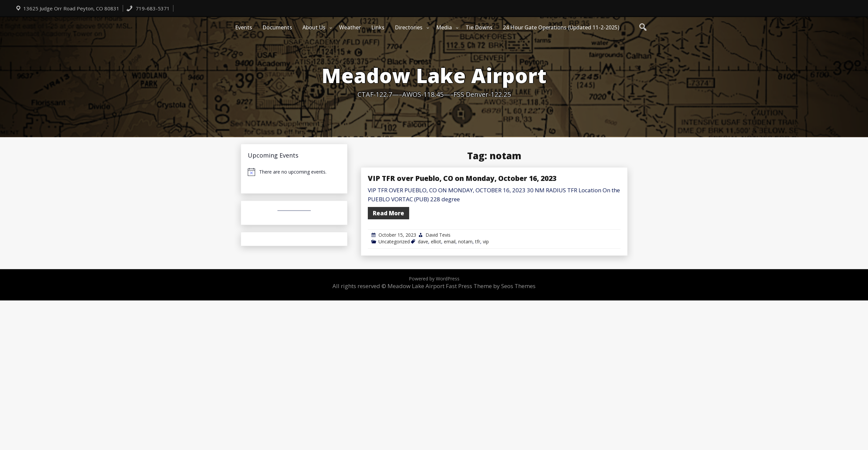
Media (444, 27)
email (450, 242)
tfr (478, 242)
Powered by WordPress (434, 279)
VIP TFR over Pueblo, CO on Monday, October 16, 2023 (462, 178)
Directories (409, 27)
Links (378, 27)
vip (486, 242)
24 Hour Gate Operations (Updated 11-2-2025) (561, 27)
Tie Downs (479, 27)
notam (465, 242)
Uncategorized (394, 242)
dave (423, 242)
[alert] (294, 172)
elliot (436, 242)
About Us (314, 27)
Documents (277, 27)
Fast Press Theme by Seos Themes (491, 286)
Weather (350, 27)
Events (244, 27)
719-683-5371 (148, 8)
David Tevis (438, 235)
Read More (388, 213)
